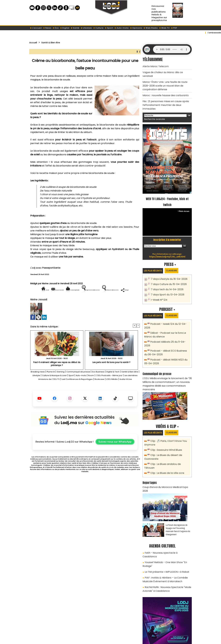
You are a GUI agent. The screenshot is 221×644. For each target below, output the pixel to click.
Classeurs (175, 258)
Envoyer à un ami (58, 290)
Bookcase (69, 393)
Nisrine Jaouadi (50, 284)
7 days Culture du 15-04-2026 (167, 272)
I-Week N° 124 (158, 286)
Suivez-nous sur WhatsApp (115, 456)
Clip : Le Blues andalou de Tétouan (169, 438)
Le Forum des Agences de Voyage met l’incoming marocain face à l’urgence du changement (178, 495)
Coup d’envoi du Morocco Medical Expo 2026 (166, 456)
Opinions (136, 28)
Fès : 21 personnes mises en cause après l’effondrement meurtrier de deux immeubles (166, 95)
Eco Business (111, 382)
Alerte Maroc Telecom (154, 66)
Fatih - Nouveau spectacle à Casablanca (166, 518)
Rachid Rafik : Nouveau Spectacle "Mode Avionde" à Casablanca (164, 546)
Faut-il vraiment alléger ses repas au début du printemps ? (57, 374)
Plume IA (56, 382)
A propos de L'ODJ (50, 623)
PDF (174, 28)
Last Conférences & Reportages (120, 389)
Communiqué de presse (88, 382)
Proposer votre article (90, 623)
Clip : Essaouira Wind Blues (165, 424)
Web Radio (151, 28)
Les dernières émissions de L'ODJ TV (79, 389)
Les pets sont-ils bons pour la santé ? (111, 372)
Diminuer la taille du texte (77, 300)
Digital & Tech (129, 382)
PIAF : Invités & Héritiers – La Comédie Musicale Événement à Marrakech (163, 538)
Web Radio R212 (171, 624)
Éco (56, 28)
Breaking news (40, 382)
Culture (98, 28)
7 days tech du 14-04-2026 (166, 276)
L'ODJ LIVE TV (130, 623)
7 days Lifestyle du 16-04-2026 (168, 267)
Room (125, 386)
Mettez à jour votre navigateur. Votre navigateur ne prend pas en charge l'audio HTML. (172, 49)
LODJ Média (84, 393)
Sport (109, 28)
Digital (65, 28)
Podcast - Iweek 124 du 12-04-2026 (170, 311)
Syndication (118, 639)
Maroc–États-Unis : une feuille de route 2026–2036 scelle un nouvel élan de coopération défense (166, 80)
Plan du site (103, 639)
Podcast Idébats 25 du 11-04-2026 (169, 324)
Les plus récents (154, 258)
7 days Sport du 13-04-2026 (166, 281)
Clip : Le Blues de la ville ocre (166, 443)
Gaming (68, 382)
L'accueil (36, 28)
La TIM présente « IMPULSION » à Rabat (164, 531)
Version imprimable (86, 290)
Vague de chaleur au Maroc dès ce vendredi (166, 71)
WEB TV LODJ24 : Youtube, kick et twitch (167, 189)
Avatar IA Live (100, 393)
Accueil (34, 42)
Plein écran (185, 199)
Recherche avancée (153, 107)
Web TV (164, 28)
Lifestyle (86, 28)
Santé (75, 28)
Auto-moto (122, 28)
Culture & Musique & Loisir (82, 386)
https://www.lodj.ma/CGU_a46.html (167, 244)
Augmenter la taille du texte (121, 290)
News (47, 28)
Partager (104, 300)
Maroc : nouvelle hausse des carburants (163, 88)
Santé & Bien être (54, 42)
